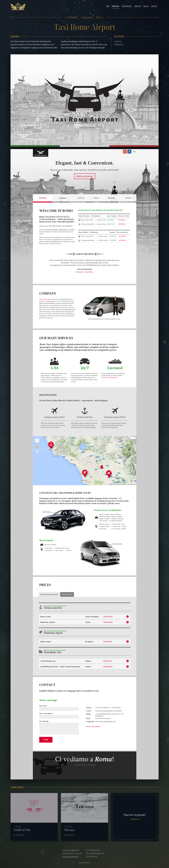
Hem (108, 6)
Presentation (127, 6)
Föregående (73, 17)
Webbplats (119, 44)
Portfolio (115, 6)
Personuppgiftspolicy (70, 857)
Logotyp (118, 41)
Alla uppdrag (88, 17)
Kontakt (154, 6)
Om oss (146, 6)
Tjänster (138, 6)
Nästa (99, 17)
